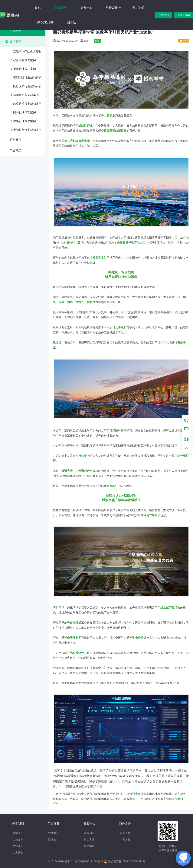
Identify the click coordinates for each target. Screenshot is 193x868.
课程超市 (89, 833)
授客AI (68, 861)
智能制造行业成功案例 (27, 77)
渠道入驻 (125, 833)
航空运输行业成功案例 (27, 104)
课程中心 (87, 7)
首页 (38, 7)
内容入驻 (125, 840)
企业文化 (18, 840)
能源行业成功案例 (25, 112)
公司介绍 (18, 833)
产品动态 (15, 150)
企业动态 (15, 31)
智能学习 (54, 833)
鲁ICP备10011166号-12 (89, 861)
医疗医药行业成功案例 (27, 86)
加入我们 (18, 853)
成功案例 (15, 42)
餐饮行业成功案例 (25, 69)
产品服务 (61, 7)
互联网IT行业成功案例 (27, 51)
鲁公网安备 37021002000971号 (124, 861)
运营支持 (54, 840)
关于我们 (138, 7)
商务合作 (112, 7)
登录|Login (184, 15)
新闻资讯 (15, 139)
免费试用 (164, 15)
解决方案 (89, 840)
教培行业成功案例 (25, 121)
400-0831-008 (44, 22)
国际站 (71, 22)
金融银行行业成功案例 (27, 130)
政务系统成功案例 (25, 60)
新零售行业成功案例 (26, 95)
